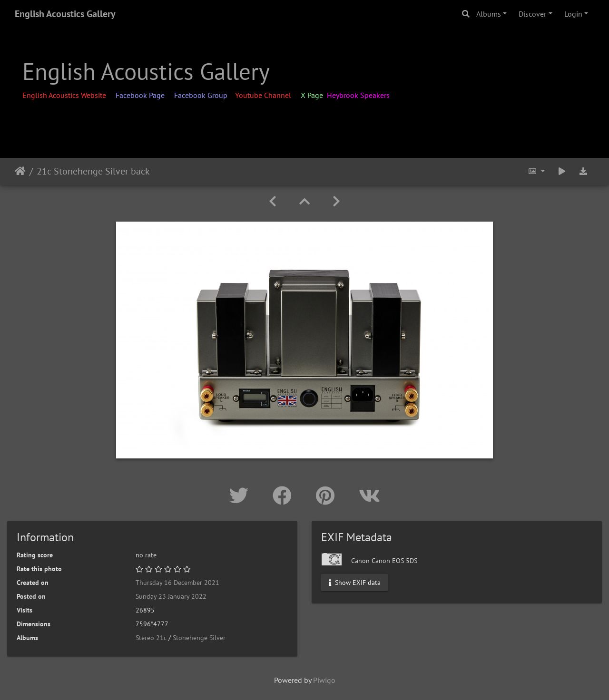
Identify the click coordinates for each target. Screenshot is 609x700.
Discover (532, 14)
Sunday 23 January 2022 (171, 596)
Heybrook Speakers (358, 95)
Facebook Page (141, 95)
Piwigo (324, 680)
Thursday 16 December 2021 (177, 583)
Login (573, 14)
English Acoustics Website (65, 95)
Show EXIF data (355, 582)
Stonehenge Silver (199, 638)
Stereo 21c (151, 638)
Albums (489, 14)
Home (20, 171)
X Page (312, 95)
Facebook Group (201, 95)
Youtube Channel (264, 95)
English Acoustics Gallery (65, 14)
